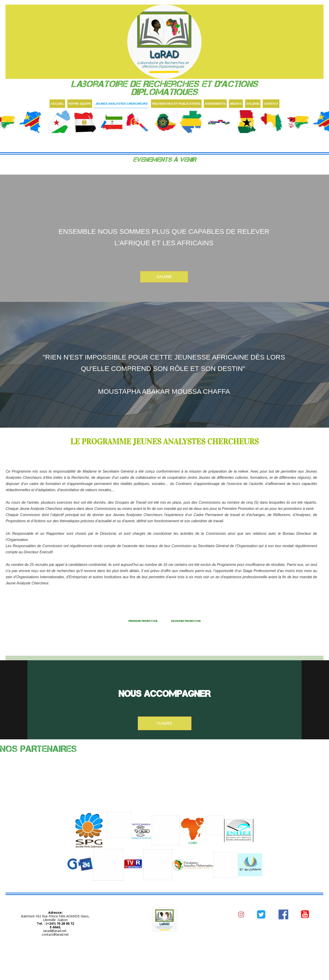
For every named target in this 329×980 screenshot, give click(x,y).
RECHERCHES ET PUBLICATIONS (176, 104)
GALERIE (253, 104)
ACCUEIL (57, 104)
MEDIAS (236, 104)
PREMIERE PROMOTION (143, 621)
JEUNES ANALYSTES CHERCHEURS (122, 104)
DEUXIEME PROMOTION (186, 621)
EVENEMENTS (215, 104)
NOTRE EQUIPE (80, 104)
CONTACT (271, 104)
